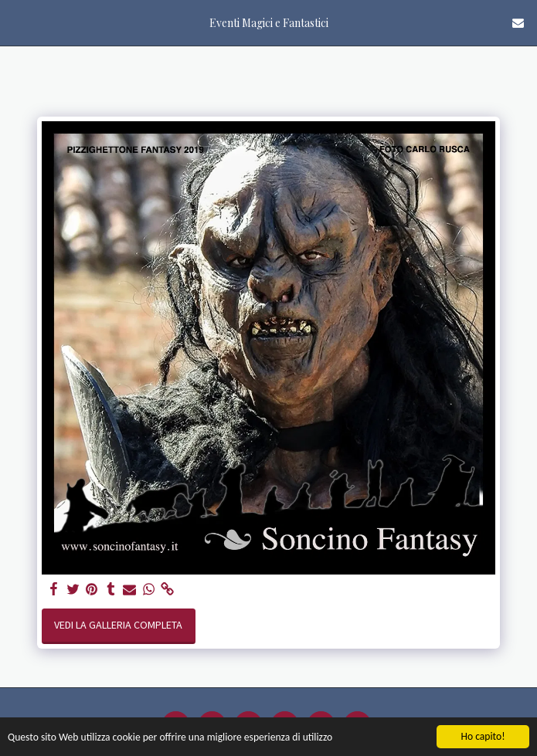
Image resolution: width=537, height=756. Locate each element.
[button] (17, 22)
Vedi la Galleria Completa (118, 625)
